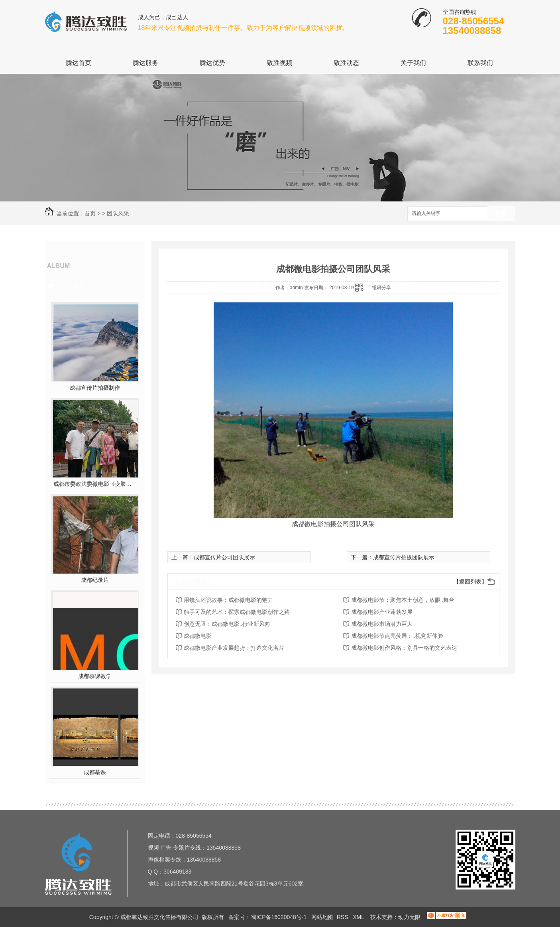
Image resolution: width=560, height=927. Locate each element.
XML (359, 917)
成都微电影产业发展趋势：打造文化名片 (234, 648)
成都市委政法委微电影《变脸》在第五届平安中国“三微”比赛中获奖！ (95, 484)
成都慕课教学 (95, 676)
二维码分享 (379, 288)
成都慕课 (95, 772)
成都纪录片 (95, 580)
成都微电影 (198, 636)
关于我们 (413, 63)
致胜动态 (346, 63)
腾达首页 (79, 63)
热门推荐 (71, 286)
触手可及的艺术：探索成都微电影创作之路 (237, 612)
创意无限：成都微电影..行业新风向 (227, 624)
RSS (343, 917)
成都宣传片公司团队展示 (224, 557)
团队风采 (118, 213)
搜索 (501, 214)
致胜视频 (279, 63)
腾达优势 (212, 63)
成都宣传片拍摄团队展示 (404, 557)
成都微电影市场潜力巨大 (382, 624)
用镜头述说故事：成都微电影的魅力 (228, 600)
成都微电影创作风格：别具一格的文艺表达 (404, 648)
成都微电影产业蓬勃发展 (382, 612)
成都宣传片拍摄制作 (95, 388)
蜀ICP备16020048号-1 (279, 917)
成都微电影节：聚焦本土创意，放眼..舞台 (403, 600)
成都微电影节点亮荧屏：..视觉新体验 (397, 636)
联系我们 (480, 63)
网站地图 (322, 917)
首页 (90, 213)
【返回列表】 (470, 582)
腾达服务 (145, 63)
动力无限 (409, 917)
